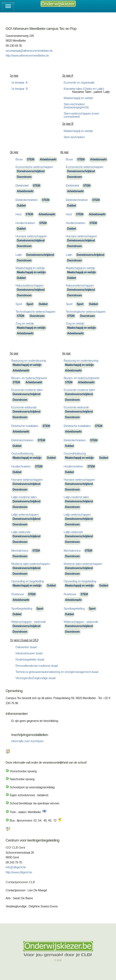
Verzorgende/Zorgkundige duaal (35, 678)
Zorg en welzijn (25, 323)
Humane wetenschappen (31, 236)
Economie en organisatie (79, 82)
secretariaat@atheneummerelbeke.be (29, 51)
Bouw (19, 159)
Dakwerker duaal (26, 647)
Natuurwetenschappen (30, 285)
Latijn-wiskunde (21, 532)
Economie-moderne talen (27, 390)
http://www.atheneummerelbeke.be (27, 55)
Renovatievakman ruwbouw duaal (37, 666)
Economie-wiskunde (24, 407)
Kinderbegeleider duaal (30, 659)
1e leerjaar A (19, 82)
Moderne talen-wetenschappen (31, 564)
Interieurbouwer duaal (29, 653)
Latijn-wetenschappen (25, 514)
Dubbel (21, 206)
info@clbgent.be (16, 867)
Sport (19, 304)
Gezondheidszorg (22, 453)
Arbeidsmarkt (48, 159)
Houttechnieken (25, 223)
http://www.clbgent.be (19, 872)
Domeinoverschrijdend (31, 171)
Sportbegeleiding (22, 608)
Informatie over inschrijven (27, 741)
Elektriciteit (22, 185)
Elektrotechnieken (27, 200)
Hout (18, 214)
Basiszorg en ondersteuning (29, 361)
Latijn (19, 255)
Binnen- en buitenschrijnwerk (29, 378)
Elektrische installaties (25, 426)
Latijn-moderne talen (24, 497)
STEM (31, 159)
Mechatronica (20, 551)
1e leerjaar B (19, 89)
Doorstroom (24, 177)
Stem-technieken (74, 137)
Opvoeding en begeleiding (28, 581)
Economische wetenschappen (34, 167)
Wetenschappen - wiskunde (29, 622)
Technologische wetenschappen (35, 312)
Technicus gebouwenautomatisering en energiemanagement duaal (57, 672)
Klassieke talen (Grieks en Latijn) (84, 89)
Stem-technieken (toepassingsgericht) (76, 106)
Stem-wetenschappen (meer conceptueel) (81, 115)
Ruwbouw (18, 594)
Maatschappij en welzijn (79, 98)
